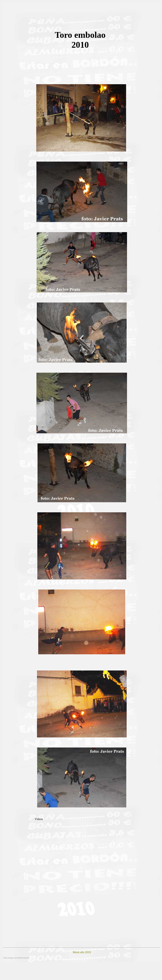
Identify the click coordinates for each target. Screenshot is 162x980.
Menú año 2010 (82, 952)
